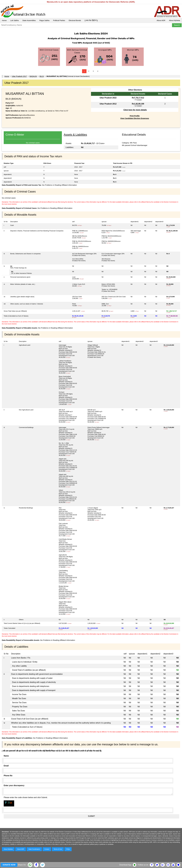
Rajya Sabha (44, 20)
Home (4, 20)
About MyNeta (175, 20)
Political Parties (59, 20)
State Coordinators (34, 849)
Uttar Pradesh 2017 (19, 76)
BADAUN (33, 76)
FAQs (68, 849)
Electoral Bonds (75, 20)
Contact (47, 849)
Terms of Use (58, 849)
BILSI (42, 76)
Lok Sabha (15, 20)
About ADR (161, 20)
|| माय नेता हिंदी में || (91, 20)
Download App (125, 865)
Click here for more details (135, 110)
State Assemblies (29, 20)
